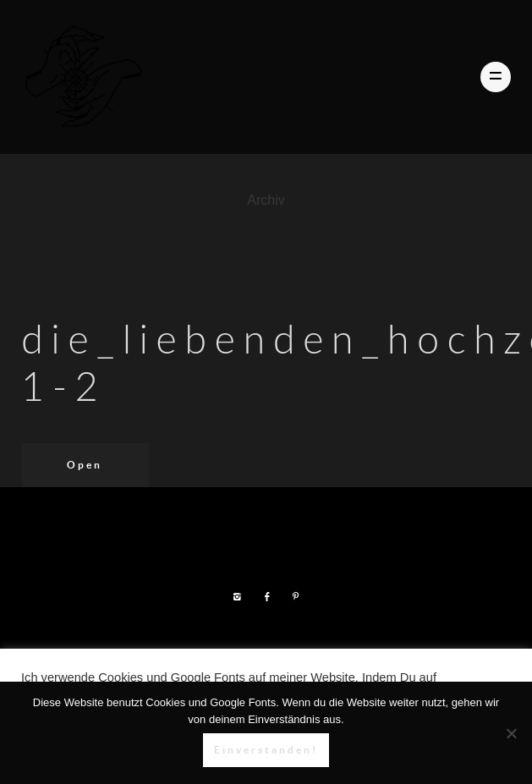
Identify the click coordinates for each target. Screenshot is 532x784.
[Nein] (511, 733)
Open (85, 465)
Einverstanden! (266, 750)
